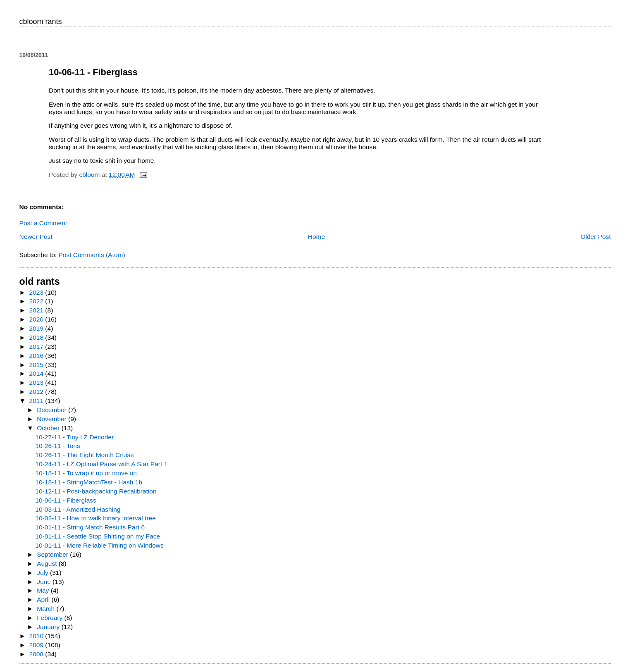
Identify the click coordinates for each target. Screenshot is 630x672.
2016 (37, 356)
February (50, 618)
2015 (37, 365)
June (45, 582)
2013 (37, 382)
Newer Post (36, 237)
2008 (37, 654)
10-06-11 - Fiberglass (66, 500)
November (52, 419)
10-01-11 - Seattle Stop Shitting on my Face (98, 536)
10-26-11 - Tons (57, 446)
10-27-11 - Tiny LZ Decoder (74, 437)
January (49, 627)
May (44, 590)
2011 (37, 401)
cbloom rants (41, 21)
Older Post (595, 237)
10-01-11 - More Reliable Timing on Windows (99, 545)
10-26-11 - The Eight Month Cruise (85, 455)
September (53, 554)
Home (316, 237)
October (49, 428)
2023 (37, 292)
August (48, 564)
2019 (37, 328)
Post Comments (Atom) (92, 255)
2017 (37, 347)
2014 (37, 373)
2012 (37, 392)
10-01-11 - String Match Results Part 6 (90, 527)
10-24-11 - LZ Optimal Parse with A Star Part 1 (101, 464)
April (44, 599)
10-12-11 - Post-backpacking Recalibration (96, 491)
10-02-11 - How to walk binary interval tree (95, 518)
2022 (37, 301)
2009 (37, 645)
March (47, 609)
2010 (37, 636)
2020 (37, 319)
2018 (37, 337)
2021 (37, 310)
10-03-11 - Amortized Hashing (78, 509)
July (43, 573)
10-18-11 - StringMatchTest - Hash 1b (89, 482)
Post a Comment (43, 223)
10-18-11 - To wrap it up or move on (86, 473)
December (52, 410)
